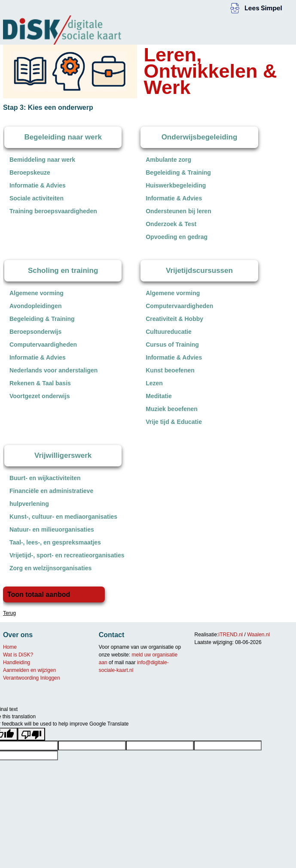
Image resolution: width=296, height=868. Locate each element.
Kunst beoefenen (170, 370)
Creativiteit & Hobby (174, 319)
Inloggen (50, 678)
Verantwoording (21, 678)
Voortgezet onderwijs (40, 396)
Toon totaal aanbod (39, 594)
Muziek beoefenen (172, 409)
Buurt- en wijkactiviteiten (45, 478)
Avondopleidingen (36, 306)
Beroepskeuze (30, 172)
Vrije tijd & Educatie (174, 422)
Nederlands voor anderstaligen (53, 370)
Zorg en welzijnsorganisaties (50, 568)
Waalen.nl (258, 635)
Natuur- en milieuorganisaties (52, 529)
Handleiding (17, 662)
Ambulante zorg (168, 160)
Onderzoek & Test (171, 224)
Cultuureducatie (169, 332)
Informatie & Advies (38, 185)
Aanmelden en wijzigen (29, 670)
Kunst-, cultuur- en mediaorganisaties (63, 517)
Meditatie (159, 396)
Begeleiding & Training (178, 172)
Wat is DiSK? (18, 655)
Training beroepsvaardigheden (53, 211)
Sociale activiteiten (37, 198)
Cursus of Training (172, 345)
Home (10, 647)
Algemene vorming (37, 293)
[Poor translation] (31, 734)
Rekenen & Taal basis (40, 383)
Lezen (154, 383)
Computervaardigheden (43, 345)
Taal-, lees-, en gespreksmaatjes (55, 542)
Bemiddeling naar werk (42, 160)
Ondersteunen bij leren (178, 211)
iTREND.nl (231, 635)
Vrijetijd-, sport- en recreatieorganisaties (67, 555)
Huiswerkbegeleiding (176, 185)
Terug (9, 613)
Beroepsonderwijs (35, 332)
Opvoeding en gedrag (177, 237)
